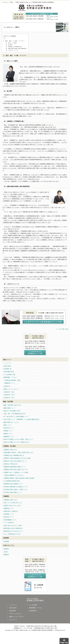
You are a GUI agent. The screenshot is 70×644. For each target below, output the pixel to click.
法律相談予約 (33, 611)
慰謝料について (8, 434)
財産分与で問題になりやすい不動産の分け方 (16, 442)
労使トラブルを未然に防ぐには (13, 503)
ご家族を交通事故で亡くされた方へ (14, 475)
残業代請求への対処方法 (11, 511)
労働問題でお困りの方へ (11, 500)
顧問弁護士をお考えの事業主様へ (13, 528)
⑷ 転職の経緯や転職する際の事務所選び (16, 49)
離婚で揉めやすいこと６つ (11, 422)
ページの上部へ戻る (62, 329)
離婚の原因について (9, 408)
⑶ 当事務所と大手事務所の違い (13, 47)
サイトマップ (13, 620)
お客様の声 (7, 386)
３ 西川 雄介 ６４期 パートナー (14, 41)
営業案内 (6, 549)
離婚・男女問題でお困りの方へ (13, 405)
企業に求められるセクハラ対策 (13, 526)
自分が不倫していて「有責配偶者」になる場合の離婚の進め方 (22, 419)
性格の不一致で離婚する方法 (12, 411)
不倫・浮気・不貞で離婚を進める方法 (15, 414)
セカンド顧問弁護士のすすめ (12, 534)
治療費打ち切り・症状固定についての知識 (16, 472)
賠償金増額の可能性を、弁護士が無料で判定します (18, 453)
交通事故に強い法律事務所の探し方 (14, 455)
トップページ (8, 363)
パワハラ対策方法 (9, 523)
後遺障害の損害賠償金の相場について (15, 467)
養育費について (8, 431)
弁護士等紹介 (8, 366)
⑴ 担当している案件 (11, 43)
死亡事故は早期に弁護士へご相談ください (16, 490)
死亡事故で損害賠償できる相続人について (16, 487)
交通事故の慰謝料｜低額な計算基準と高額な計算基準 (19, 478)
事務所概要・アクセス (10, 377)
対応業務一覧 (8, 369)
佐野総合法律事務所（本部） (13, 380)
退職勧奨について (9, 508)
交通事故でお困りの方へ (11, 450)
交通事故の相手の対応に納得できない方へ (16, 470)
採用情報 (6, 542)
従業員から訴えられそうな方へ (13, 506)
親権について (8, 425)
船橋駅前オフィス (10, 383)
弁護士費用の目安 (9, 372)
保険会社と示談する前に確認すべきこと (15, 461)
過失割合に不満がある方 (11, 464)
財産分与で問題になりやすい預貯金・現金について (18, 439)
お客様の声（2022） (9, 392)
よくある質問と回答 (9, 375)
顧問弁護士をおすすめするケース (13, 531)
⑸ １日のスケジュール (11, 50)
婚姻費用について (9, 437)
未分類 (6, 552)
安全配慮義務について (10, 520)
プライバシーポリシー (16, 614)
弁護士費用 (12, 611)
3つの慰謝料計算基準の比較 (12, 481)
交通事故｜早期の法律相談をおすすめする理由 (17, 458)
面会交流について (9, 428)
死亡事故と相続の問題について (13, 492)
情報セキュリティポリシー (11, 389)
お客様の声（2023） (9, 395)
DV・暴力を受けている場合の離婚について (16, 417)
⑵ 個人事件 (9, 45)
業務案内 (6, 555)
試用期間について (9, 514)
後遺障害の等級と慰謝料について (13, 484)
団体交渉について (9, 517)
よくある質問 (33, 605)
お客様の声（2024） (9, 398)
